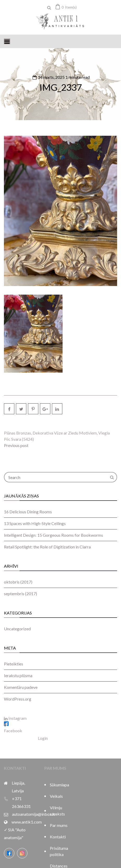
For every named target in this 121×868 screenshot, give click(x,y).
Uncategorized (17, 629)
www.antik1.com (27, 822)
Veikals (56, 796)
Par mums (59, 825)
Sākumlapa (59, 785)
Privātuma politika (59, 851)
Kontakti (58, 837)
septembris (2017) (20, 594)
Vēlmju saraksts (57, 811)
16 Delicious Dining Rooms (28, 512)
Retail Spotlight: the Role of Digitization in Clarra (47, 547)
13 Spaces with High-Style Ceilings (35, 523)
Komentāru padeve (21, 687)
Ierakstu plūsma (18, 675)
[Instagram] (22, 853)
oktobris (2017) (18, 582)
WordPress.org (18, 699)
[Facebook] (9, 853)
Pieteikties (14, 664)
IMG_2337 (61, 87)
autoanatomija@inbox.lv (34, 814)
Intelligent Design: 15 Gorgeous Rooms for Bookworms (53, 535)
